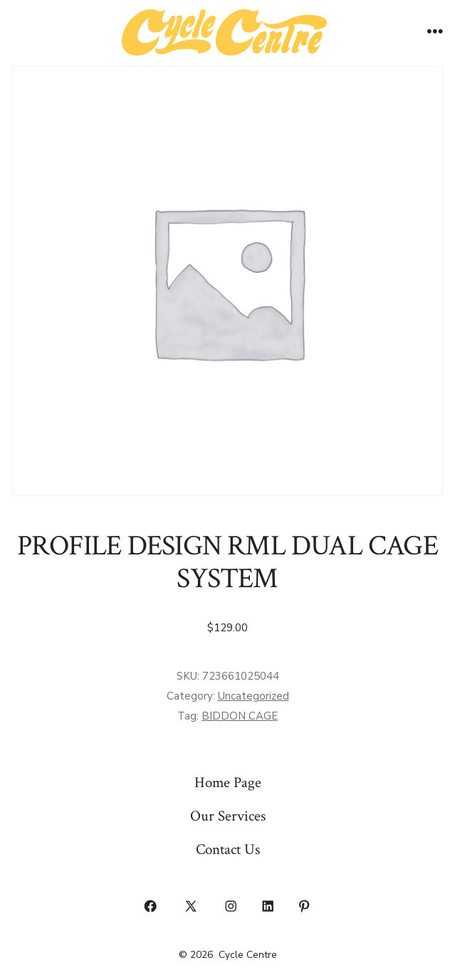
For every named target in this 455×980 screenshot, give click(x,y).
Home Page (228, 783)
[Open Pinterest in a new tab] (305, 907)
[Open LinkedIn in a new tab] (268, 907)
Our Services (228, 816)
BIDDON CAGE (240, 716)
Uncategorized (253, 696)
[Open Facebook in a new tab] (151, 907)
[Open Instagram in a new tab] (231, 907)
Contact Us (228, 849)
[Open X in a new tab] (190, 907)
